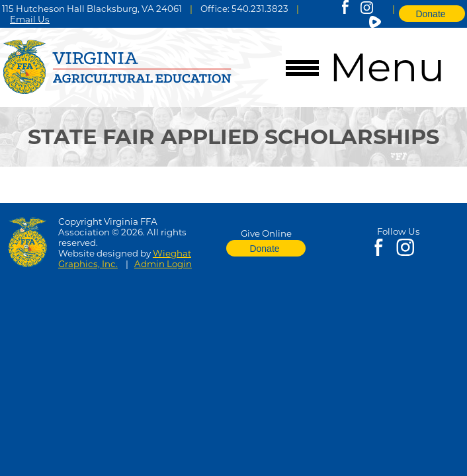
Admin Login (163, 264)
